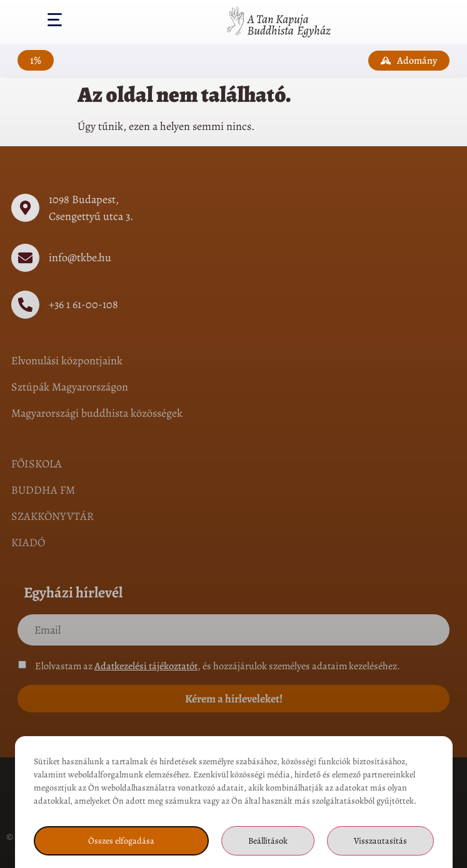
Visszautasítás (380, 841)
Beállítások (268, 841)
